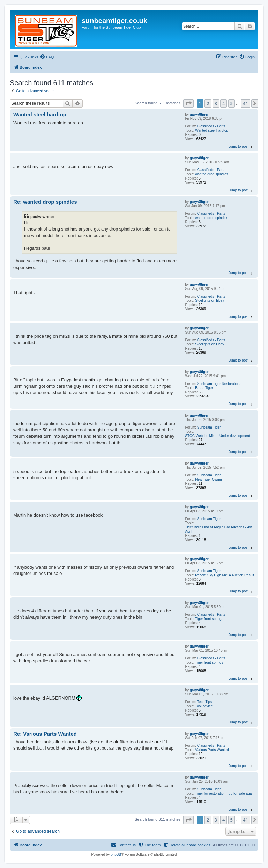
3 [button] (216, 103)
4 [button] (224, 103)
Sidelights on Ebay (210, 301)
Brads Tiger (204, 388)
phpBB (116, 855)
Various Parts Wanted (212, 750)
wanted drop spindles (212, 174)
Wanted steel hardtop (212, 130)
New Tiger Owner (209, 479)
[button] (188, 103)
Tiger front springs (209, 619)
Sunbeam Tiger (209, 427)
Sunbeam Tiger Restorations (219, 384)
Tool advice (204, 706)
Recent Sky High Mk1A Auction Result (225, 575)
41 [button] (245, 103)
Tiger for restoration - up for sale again (225, 793)
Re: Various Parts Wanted (45, 734)
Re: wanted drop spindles (45, 202)
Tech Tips (204, 702)
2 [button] (208, 103)
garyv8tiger (199, 114)
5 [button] (232, 103)
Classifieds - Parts (211, 126)
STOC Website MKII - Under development (217, 436)
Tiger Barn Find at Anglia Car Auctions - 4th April (218, 529)
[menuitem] (47, 57)
